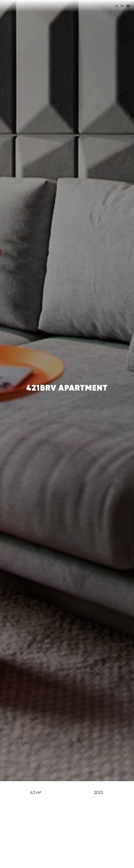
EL (117, 6)
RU (122, 6)
